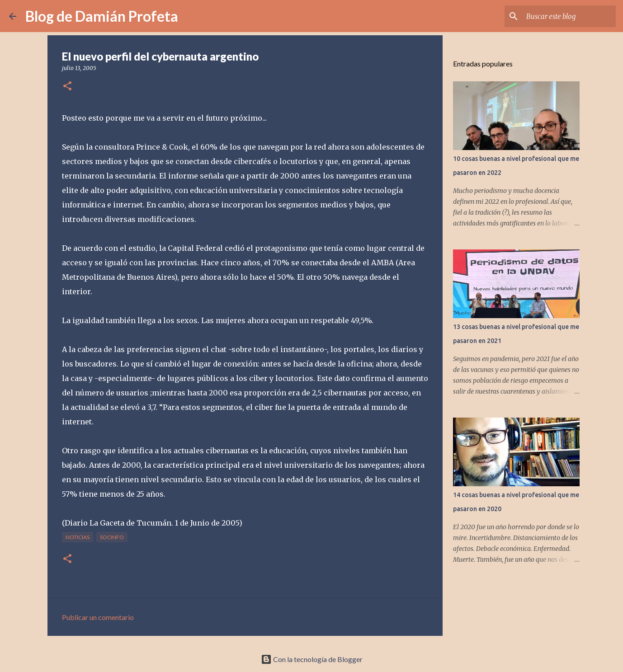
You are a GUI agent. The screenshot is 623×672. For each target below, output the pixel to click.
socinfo (112, 537)
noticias (78, 537)
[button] (67, 87)
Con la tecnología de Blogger (312, 659)
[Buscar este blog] (568, 16)
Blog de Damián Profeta (102, 16)
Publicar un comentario (98, 617)
